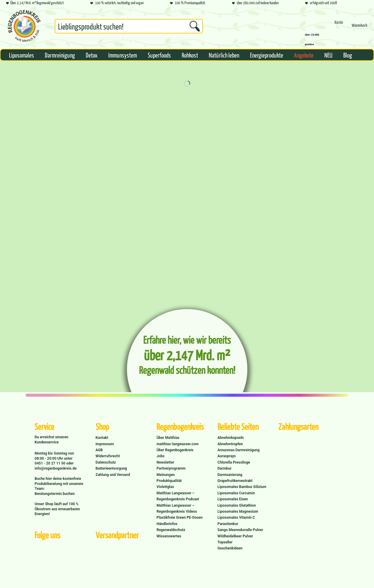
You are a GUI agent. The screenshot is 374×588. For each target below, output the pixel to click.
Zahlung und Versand (113, 475)
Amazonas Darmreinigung (239, 450)
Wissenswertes (169, 536)
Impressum (105, 444)
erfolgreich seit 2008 (321, 3)
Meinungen (165, 475)
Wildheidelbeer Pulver (235, 536)
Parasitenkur (228, 524)
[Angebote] (304, 55)
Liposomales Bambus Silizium (242, 487)
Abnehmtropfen (230, 444)
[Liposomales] (22, 55)
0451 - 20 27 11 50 (50, 463)
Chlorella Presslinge (234, 462)
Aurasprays (227, 456)
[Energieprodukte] (267, 55)
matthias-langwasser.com (178, 444)
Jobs (160, 456)
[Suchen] (195, 26)
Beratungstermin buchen (55, 494)
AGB (99, 450)
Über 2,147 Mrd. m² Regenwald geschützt (35, 3)
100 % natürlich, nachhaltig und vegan (117, 3)
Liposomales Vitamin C (236, 518)
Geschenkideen (230, 548)
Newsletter (165, 462)
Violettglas (165, 487)
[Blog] (348, 55)
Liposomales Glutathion (237, 505)
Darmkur (225, 468)
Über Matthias (168, 438)
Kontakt (102, 438)
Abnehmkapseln (231, 438)
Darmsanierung (230, 475)
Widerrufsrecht (108, 456)
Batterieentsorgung (111, 468)
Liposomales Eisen (233, 499)
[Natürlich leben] (224, 55)
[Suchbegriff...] (129, 26)
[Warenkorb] (360, 28)
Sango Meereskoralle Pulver (240, 530)
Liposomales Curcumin (236, 493)
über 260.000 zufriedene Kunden (255, 3)
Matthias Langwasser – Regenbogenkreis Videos (177, 508)
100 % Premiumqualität (188, 3)
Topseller (225, 542)
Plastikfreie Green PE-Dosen (179, 518)
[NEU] (328, 55)
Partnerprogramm (171, 468)
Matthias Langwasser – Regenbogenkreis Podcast (178, 496)
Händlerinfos (167, 524)
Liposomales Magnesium (238, 511)
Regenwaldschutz (171, 530)
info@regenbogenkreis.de (56, 468)
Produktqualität (169, 481)
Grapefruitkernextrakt (235, 481)
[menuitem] (129, 27)
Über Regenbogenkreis (175, 450)
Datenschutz (106, 462)
